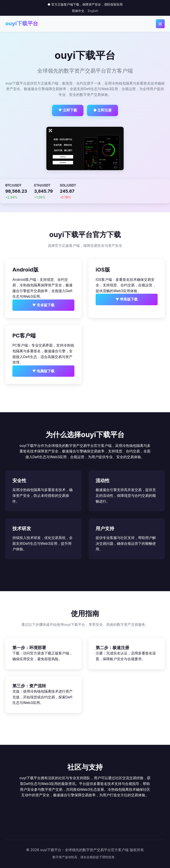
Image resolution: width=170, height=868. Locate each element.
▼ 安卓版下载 (43, 305)
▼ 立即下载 (68, 110)
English (93, 11)
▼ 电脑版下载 (43, 371)
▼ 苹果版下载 (127, 299)
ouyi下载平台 (22, 23)
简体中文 (78, 11)
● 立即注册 (103, 110)
